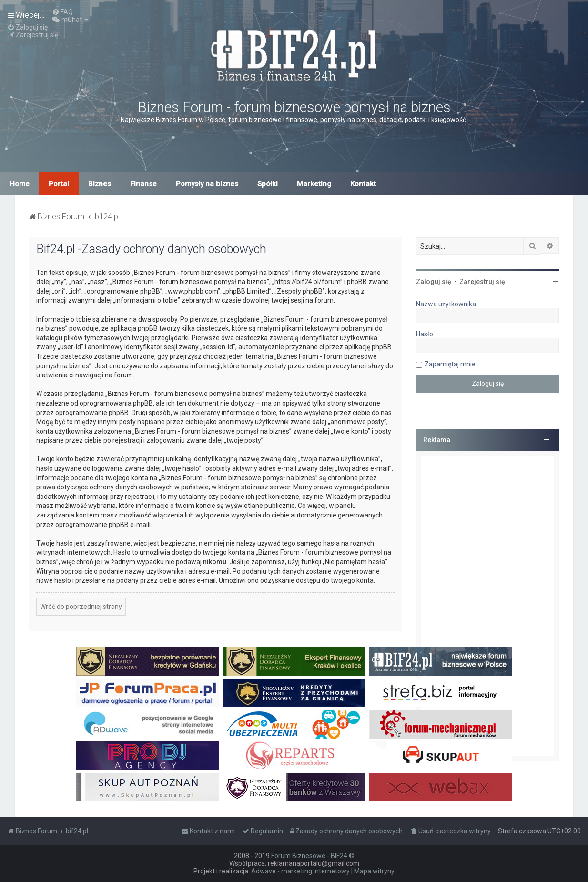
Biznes (100, 184)
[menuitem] (62, 12)
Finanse (143, 184)
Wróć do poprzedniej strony (81, 607)
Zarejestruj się (482, 282)
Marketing (314, 184)
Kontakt (363, 184)
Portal (59, 184)
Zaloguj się (434, 282)
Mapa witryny (374, 871)
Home (20, 184)
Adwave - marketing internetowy (300, 871)
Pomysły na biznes (207, 184)
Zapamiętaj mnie (450, 364)
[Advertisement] (487, 606)
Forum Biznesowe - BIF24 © (313, 856)
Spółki (268, 184)
